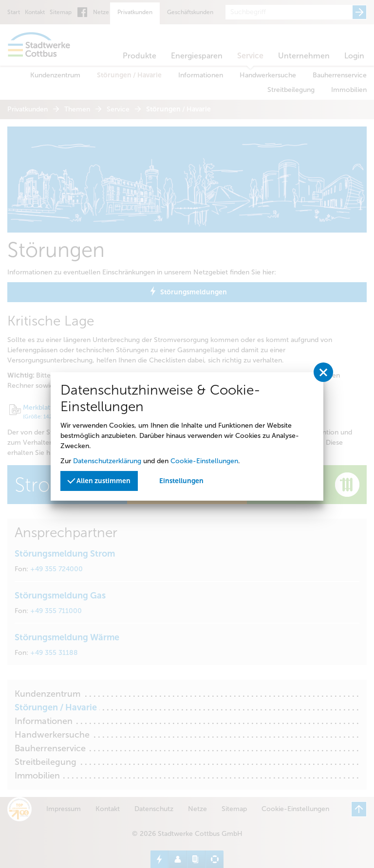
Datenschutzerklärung (107, 461)
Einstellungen (181, 481)
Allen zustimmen (99, 480)
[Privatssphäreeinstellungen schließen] (323, 372)
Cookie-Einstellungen (204, 461)
